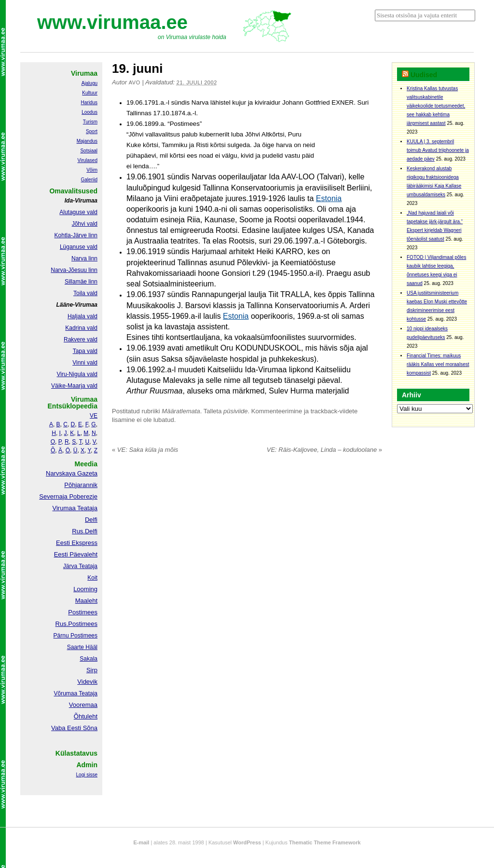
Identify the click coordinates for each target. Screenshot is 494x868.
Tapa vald (85, 351)
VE (94, 416)
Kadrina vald (81, 328)
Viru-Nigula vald (77, 374)
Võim (92, 170)
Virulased (87, 160)
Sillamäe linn (81, 282)
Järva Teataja (80, 566)
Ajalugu (89, 83)
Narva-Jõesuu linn (74, 270)
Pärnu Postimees (75, 636)
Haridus (89, 102)
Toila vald (85, 293)
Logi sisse (87, 775)
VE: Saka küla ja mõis (145, 450)
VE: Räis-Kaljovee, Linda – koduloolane (324, 450)
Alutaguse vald (78, 212)
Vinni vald (85, 363)
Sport (92, 131)
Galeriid (89, 180)
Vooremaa (83, 705)
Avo (135, 82)
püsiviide (236, 411)
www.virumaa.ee (112, 22)
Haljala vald (82, 316)
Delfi (91, 520)
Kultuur (90, 93)
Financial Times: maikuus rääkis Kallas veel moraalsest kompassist (438, 364)
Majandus (87, 141)
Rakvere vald (81, 339)
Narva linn (84, 258)
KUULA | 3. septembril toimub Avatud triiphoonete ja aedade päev (438, 150)
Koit (92, 578)
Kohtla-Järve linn (76, 235)
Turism (90, 122)
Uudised (424, 75)
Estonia (329, 198)
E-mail (141, 842)
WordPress (247, 842)
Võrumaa (65, 693)
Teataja (87, 693)
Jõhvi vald (85, 224)
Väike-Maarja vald (74, 386)
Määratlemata (181, 411)
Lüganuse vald (79, 247)
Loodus (89, 112)
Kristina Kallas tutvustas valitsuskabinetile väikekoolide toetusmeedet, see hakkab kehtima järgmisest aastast (436, 106)
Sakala (89, 659)
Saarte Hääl (82, 647)
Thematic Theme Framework (325, 842)
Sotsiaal (89, 151)
